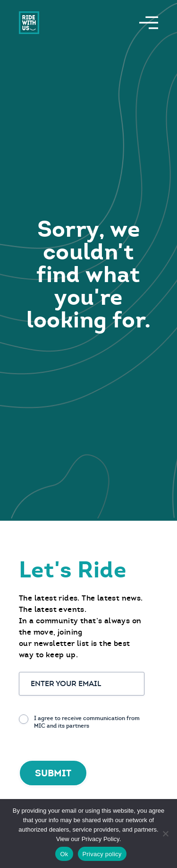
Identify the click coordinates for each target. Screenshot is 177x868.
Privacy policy (102, 854)
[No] (165, 834)
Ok (64, 854)
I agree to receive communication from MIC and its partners (87, 722)
